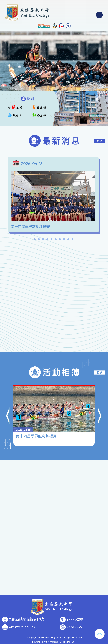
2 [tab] (39, 240)
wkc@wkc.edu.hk (22, 627)
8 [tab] (64, 240)
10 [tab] (73, 240)
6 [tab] (56, 240)
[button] (8, 400)
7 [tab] (60, 240)
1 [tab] (35, 240)
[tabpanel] (54, 195)
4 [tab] (47, 240)
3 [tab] (43, 240)
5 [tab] (52, 240)
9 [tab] (68, 240)
